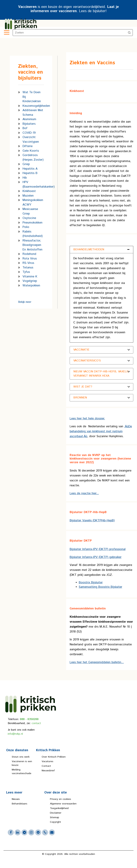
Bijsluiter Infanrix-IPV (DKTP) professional (98, 549)
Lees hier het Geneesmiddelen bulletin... (97, 662)
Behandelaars (20, 804)
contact (36, 723)
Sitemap (55, 817)
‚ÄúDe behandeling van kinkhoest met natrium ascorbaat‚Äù (101, 431)
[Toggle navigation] (6, 33)
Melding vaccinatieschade (22, 772)
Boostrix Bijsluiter (91, 582)
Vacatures (47, 761)
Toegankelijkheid (59, 808)
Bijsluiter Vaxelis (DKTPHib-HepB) (92, 520)
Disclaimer (56, 813)
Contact (46, 766)
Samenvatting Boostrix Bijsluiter (101, 587)
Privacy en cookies (60, 799)
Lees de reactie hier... (84, 493)
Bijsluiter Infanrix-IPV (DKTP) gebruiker (96, 557)
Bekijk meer (25, 302)
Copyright (55, 822)
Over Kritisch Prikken (54, 757)
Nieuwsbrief (48, 771)
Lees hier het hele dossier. (87, 418)
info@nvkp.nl (15, 734)
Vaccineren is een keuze (22, 763)
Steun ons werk (21, 757)
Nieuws (16, 799)
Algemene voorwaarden (63, 804)
